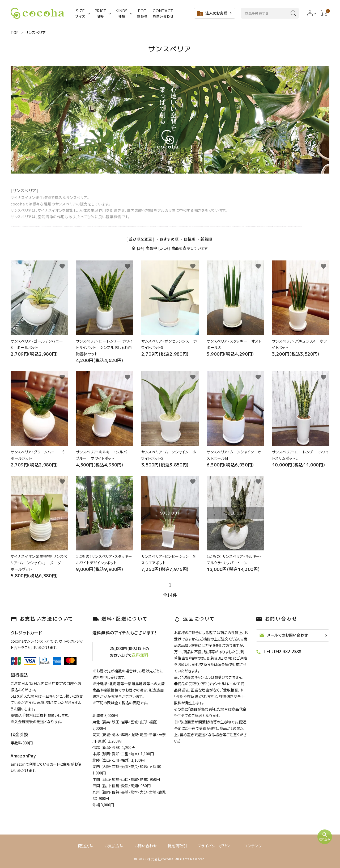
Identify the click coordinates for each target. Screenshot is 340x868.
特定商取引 (177, 846)
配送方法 (86, 846)
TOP (15, 32)
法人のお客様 (212, 14)
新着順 (206, 239)
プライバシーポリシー (216, 846)
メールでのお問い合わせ (284, 635)
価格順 (190, 239)
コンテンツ (253, 846)
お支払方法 (114, 846)
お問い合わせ (146, 846)
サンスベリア (35, 32)
